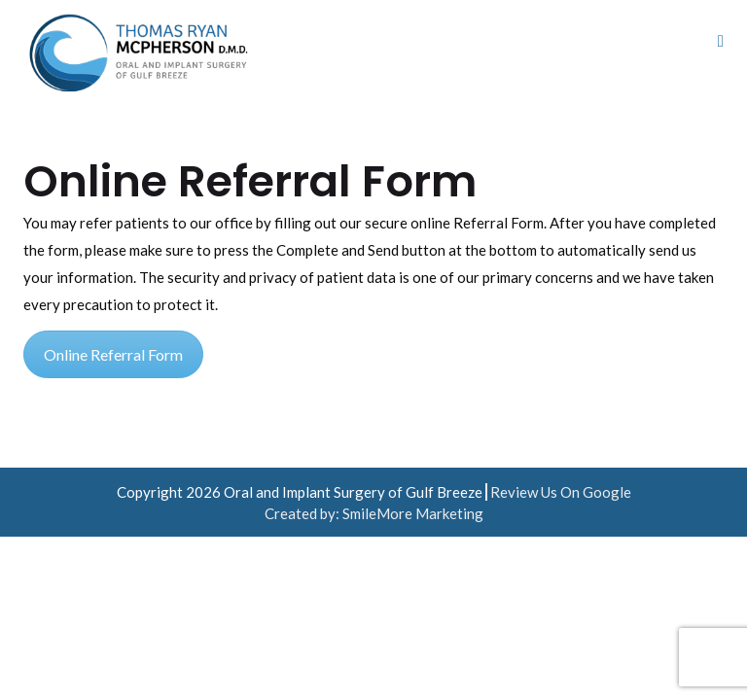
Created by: (303, 513)
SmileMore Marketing (413, 513)
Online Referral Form (113, 354)
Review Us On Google (561, 492)
